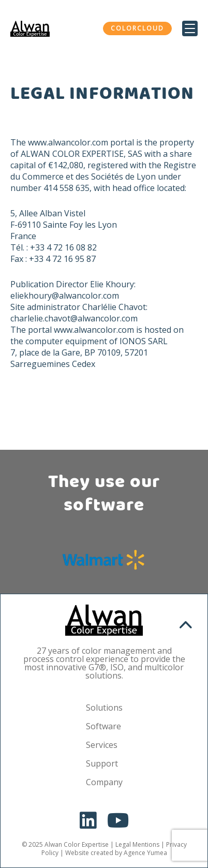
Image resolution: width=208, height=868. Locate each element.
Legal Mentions (137, 844)
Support (102, 763)
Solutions (104, 708)
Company (104, 782)
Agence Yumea (145, 853)
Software (103, 726)
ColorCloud (137, 28)
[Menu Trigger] (190, 28)
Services (102, 745)
